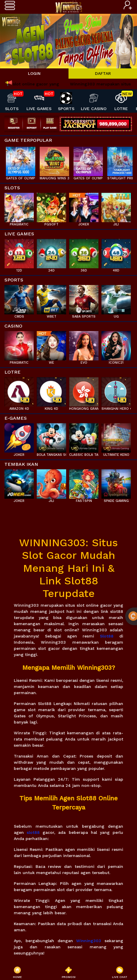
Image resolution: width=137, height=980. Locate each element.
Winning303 (89, 941)
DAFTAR (103, 73)
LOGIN (34, 73)
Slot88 (107, 636)
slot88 (33, 832)
